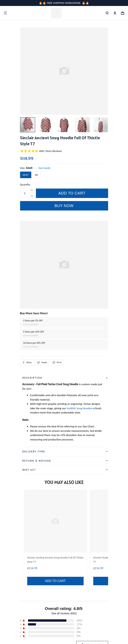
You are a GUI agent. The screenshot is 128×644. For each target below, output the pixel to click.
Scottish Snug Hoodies (80, 408)
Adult (29, 168)
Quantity (25, 184)
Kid (37, 175)
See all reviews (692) (64, 487)
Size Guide (44, 168)
